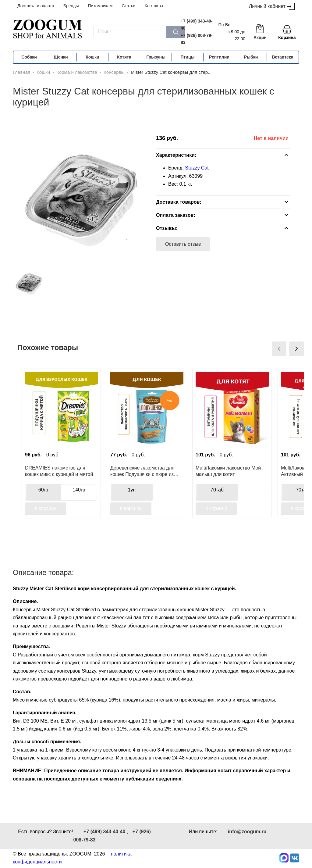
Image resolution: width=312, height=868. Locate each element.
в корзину (46, 508)
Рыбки (251, 57)
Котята (124, 57)
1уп (132, 490)
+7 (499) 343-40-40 (197, 25)
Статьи (128, 6)
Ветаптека (282, 57)
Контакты (154, 6)
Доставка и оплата (36, 6)
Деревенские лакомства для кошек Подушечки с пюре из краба (142, 471)
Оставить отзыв (183, 244)
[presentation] (279, 349)
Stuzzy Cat (197, 168)
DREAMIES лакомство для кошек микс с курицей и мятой (59, 471)
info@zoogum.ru (247, 832)
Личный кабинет (272, 7)
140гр (79, 490)
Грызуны (156, 57)
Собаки (29, 57)
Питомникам (100, 6)
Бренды (71, 6)
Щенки (61, 57)
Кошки (92, 57)
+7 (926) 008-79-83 (197, 39)
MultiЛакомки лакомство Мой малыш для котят (228, 471)
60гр (43, 490)
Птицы (187, 57)
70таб (217, 490)
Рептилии (219, 57)
